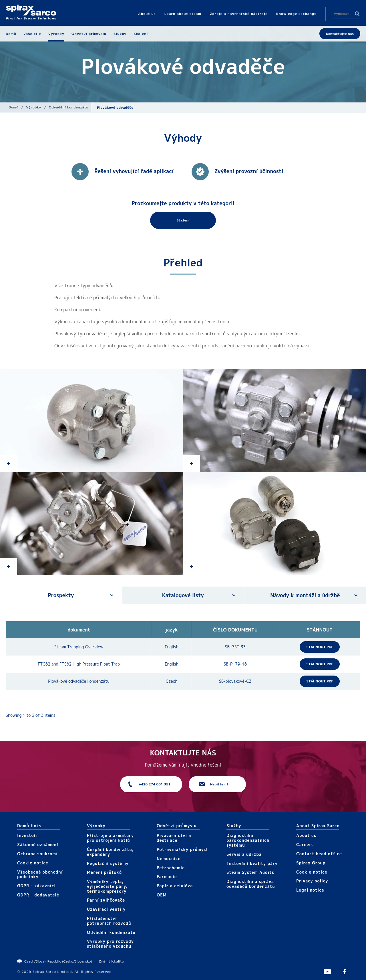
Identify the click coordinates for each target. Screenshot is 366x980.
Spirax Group (311, 863)
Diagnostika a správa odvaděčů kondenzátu (251, 884)
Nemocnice (169, 859)
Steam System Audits (250, 872)
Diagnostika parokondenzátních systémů (248, 840)
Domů (14, 107)
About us (306, 835)
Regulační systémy (108, 863)
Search (357, 14)
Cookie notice (33, 863)
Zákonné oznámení (38, 845)
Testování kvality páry (252, 863)
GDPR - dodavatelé (38, 895)
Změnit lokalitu (111, 961)
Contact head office (319, 854)
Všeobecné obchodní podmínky (40, 874)
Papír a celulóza (175, 886)
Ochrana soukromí (37, 854)
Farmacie (167, 877)
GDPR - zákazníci (36, 886)
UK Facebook (345, 972)
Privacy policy (312, 881)
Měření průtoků (104, 872)
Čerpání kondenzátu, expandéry (110, 852)
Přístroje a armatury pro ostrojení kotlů (110, 838)
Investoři (27, 835)
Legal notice (310, 890)
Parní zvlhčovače (106, 900)
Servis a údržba (244, 854)
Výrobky (34, 107)
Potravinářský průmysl (182, 849)
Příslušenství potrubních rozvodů (109, 921)
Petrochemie (171, 868)
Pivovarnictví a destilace (174, 838)
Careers (305, 845)
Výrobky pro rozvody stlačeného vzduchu (110, 944)
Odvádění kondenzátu (69, 107)
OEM (162, 895)
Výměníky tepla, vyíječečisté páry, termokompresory (107, 886)
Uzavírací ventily (106, 909)
